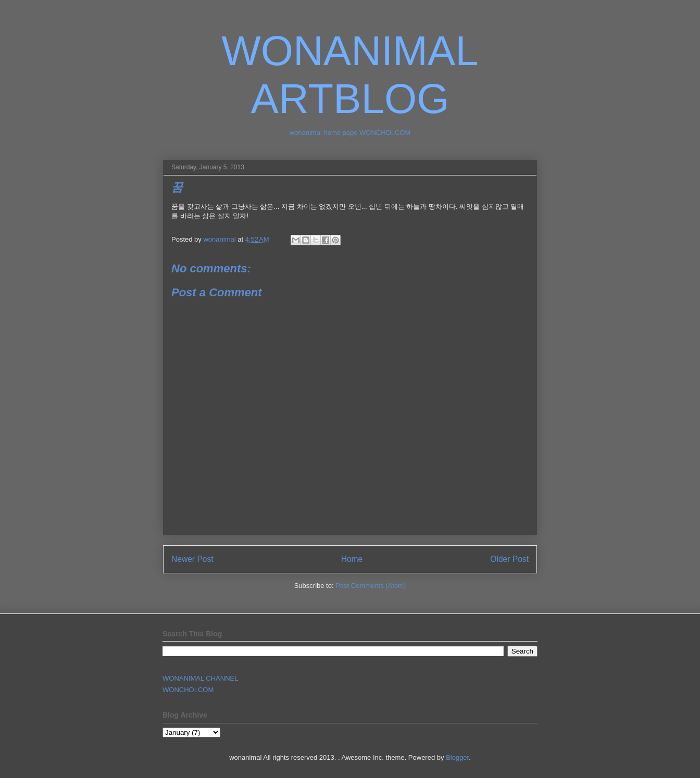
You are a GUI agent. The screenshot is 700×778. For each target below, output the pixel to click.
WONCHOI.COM (188, 690)
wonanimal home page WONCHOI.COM (350, 133)
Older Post (509, 559)
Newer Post (192, 559)
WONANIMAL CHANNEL (200, 678)
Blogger (457, 757)
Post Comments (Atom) (371, 586)
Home (352, 559)
